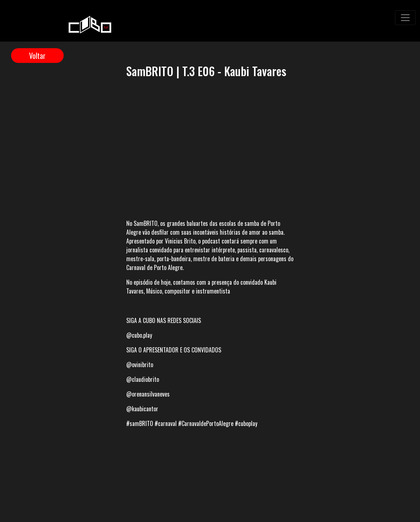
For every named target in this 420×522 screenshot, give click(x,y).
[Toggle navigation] (405, 18)
